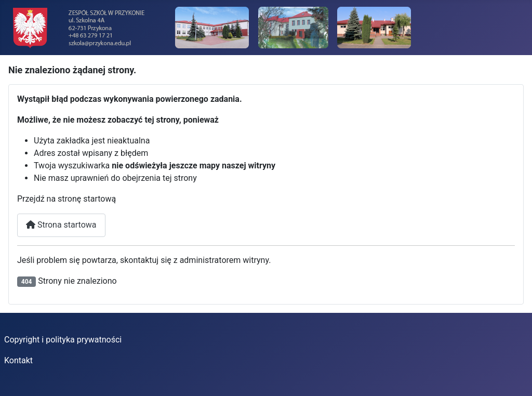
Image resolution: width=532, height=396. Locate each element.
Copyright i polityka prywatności (63, 340)
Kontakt (18, 360)
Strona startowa (61, 225)
